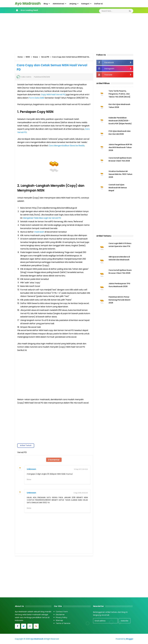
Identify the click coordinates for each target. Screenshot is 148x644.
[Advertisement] (74, 33)
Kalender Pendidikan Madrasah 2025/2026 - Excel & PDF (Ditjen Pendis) (120, 121)
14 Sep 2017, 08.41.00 (81, 469)
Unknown (31, 469)
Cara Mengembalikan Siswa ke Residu (67, 146)
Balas (29, 479)
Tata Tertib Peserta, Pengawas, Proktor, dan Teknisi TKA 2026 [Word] (120, 94)
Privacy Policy (61, 617)
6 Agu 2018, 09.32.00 (81, 493)
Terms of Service (63, 623)
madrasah (39, 232)
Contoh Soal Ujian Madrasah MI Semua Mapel (118, 188)
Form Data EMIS (37, 98)
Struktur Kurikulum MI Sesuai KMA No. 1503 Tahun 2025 (121, 174)
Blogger (130, 639)
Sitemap (59, 620)
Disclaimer (60, 615)
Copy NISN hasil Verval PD (53, 95)
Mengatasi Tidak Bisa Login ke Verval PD (42, 218)
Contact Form (62, 612)
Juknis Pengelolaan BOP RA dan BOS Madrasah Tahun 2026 (119, 147)
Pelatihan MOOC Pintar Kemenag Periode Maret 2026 (119, 300)
